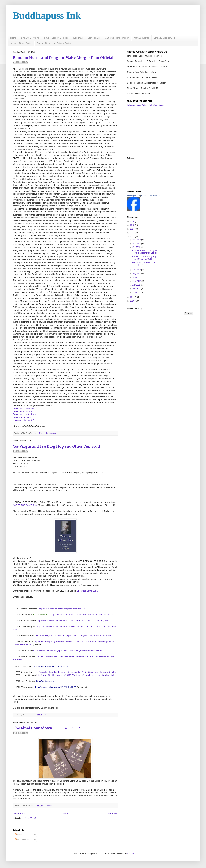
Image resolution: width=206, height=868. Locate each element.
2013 (133, 233)
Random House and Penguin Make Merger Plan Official (63, 58)
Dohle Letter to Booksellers (26, 414)
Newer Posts (19, 813)
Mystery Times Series (21, 43)
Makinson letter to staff (23, 420)
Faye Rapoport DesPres (56, 38)
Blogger (130, 854)
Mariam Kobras (142, 38)
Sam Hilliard (94, 38)
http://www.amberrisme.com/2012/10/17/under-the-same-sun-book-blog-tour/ (73, 621)
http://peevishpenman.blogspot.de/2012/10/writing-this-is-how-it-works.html (68, 650)
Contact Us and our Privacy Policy (54, 43)
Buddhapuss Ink (47, 15)
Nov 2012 (137, 244)
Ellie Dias (78, 38)
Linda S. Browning (30, 38)
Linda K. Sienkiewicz (164, 38)
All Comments (22, 840)
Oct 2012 (137, 247)
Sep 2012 (137, 270)
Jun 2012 (137, 277)
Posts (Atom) (30, 818)
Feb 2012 (137, 289)
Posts (18, 835)
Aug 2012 (137, 273)
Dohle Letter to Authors (24, 411)
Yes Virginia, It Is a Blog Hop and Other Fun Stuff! (57, 446)
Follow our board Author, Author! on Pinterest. (147, 105)
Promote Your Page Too (151, 196)
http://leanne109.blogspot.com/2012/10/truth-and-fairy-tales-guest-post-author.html (75, 675)
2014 (133, 229)
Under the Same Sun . (87, 591)
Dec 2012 (137, 240)
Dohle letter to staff (22, 417)
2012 (133, 236)
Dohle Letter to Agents (23, 408)
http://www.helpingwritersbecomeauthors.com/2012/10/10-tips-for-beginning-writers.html (76, 672)
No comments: (52, 433)
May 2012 (137, 281)
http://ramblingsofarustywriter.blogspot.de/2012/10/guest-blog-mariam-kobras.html (74, 635)
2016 (133, 221)
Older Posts (112, 813)
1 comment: (50, 715)
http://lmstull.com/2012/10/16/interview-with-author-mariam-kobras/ (82, 615)
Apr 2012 (137, 285)
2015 (133, 225)
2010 (133, 301)
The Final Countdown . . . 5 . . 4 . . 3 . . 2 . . (48, 728)
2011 (133, 297)
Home (13, 38)
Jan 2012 (137, 292)
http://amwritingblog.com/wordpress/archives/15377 (63, 609)
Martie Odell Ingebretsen (117, 38)
